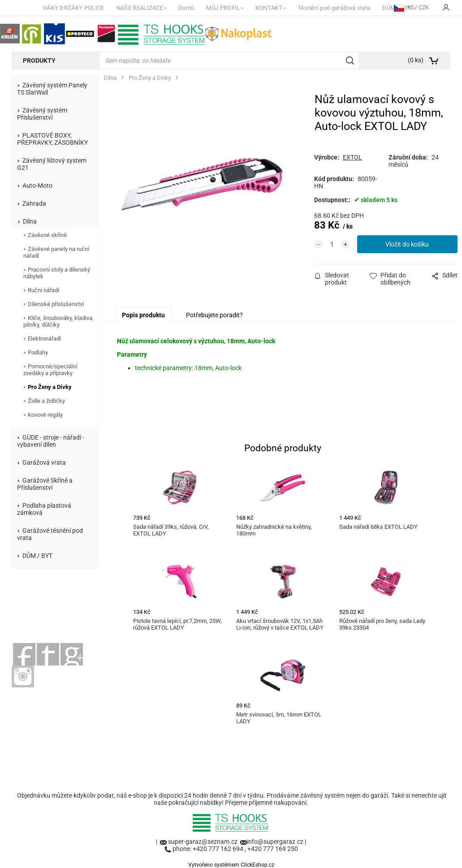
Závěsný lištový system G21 (52, 164)
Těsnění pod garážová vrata (334, 8)
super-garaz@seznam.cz (203, 842)
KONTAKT (269, 8)
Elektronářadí (44, 339)
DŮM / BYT (37, 556)
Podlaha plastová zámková (44, 509)
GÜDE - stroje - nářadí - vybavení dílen (51, 441)
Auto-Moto (37, 186)
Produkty (39, 60)
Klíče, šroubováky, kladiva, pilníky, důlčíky (58, 321)
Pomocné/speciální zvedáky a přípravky (50, 370)
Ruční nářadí (43, 290)
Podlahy (38, 352)
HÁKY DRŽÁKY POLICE (74, 8)
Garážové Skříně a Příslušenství (45, 484)
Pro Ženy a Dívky (50, 387)
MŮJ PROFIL (223, 8)
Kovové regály (45, 415)
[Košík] (406, 60)
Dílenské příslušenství (56, 304)
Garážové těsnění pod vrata (50, 534)
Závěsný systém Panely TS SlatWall (52, 89)
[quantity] (332, 244)
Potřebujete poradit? (214, 315)
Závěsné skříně (47, 235)
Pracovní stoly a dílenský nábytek (57, 273)
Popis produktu (143, 315)
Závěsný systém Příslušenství (42, 114)
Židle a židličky (46, 401)
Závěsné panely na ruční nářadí (56, 252)
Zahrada (34, 203)
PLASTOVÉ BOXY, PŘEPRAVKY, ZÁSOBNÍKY (52, 139)
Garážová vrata (44, 462)
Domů (186, 8)
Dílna (30, 221)
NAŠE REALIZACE (140, 8)
